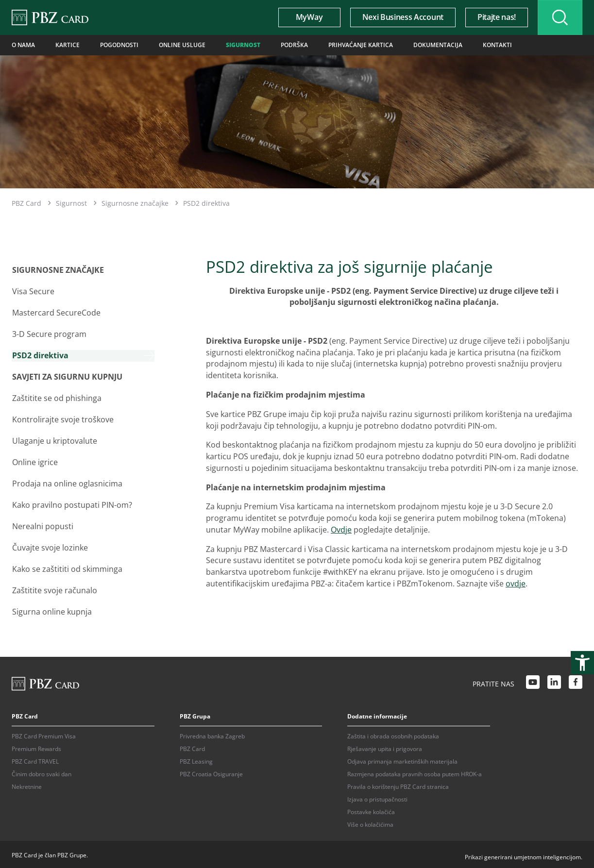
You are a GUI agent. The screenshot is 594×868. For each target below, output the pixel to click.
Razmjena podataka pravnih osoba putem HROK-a (415, 772)
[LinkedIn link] (554, 681)
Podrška (294, 45)
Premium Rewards (36, 747)
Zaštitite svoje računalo (54, 588)
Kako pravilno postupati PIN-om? (72, 503)
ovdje (516, 584)
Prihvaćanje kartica (361, 45)
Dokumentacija (438, 45)
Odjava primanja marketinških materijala (402, 759)
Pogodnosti (119, 45)
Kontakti (497, 45)
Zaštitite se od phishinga (56, 397)
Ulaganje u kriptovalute (54, 440)
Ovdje (341, 530)
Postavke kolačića (371, 810)
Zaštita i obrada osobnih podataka (393, 734)
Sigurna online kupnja (51, 610)
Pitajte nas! (495, 17)
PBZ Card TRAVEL (35, 759)
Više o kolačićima (370, 823)
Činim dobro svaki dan (42, 772)
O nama (23, 45)
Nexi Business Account (401, 17)
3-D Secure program (49, 334)
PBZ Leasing (196, 759)
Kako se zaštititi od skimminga (67, 567)
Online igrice (34, 461)
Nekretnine (27, 785)
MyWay (308, 17)
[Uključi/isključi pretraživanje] (560, 17)
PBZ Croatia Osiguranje (211, 772)
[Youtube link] (533, 681)
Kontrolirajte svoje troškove (62, 418)
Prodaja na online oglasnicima (67, 482)
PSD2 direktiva (40, 355)
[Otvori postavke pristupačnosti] (582, 663)
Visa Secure (33, 291)
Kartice (68, 45)
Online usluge (182, 45)
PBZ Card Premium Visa (44, 734)
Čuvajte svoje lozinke (50, 546)
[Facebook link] (576, 681)
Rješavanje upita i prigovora (385, 747)
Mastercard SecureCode (56, 312)
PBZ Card (26, 203)
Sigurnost (243, 45)
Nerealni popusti (42, 525)
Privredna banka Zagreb (212, 734)
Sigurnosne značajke (135, 203)
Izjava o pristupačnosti (377, 797)
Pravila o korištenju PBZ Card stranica (398, 785)
